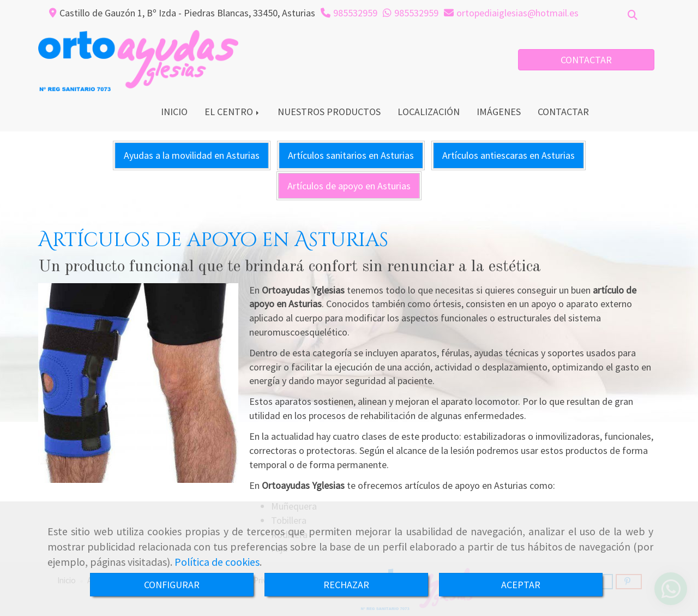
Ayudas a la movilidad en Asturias (192, 155)
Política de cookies (217, 562)
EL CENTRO (233, 112)
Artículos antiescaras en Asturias (509, 155)
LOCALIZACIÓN (429, 112)
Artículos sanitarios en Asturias (351, 155)
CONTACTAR (586, 60)
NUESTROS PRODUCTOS (329, 112)
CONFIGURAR (172, 585)
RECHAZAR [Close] (346, 585)
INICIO (174, 112)
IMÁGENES (499, 112)
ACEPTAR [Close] (521, 585)
